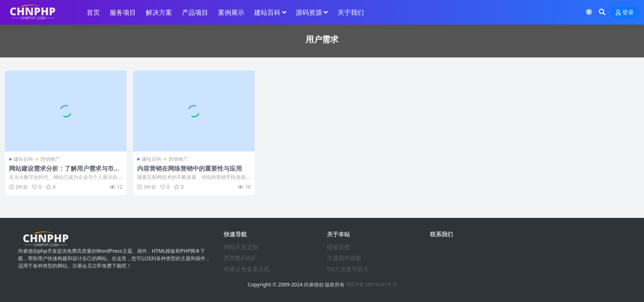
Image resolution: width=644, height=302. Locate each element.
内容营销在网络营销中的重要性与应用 (190, 168)
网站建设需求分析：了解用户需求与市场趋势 (64, 172)
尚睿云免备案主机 (247, 269)
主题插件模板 (344, 258)
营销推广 (50, 159)
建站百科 (23, 159)
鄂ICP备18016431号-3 (371, 285)
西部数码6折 (240, 258)
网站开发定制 (241, 247)
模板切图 (338, 247)
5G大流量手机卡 (348, 269)
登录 (625, 13)
